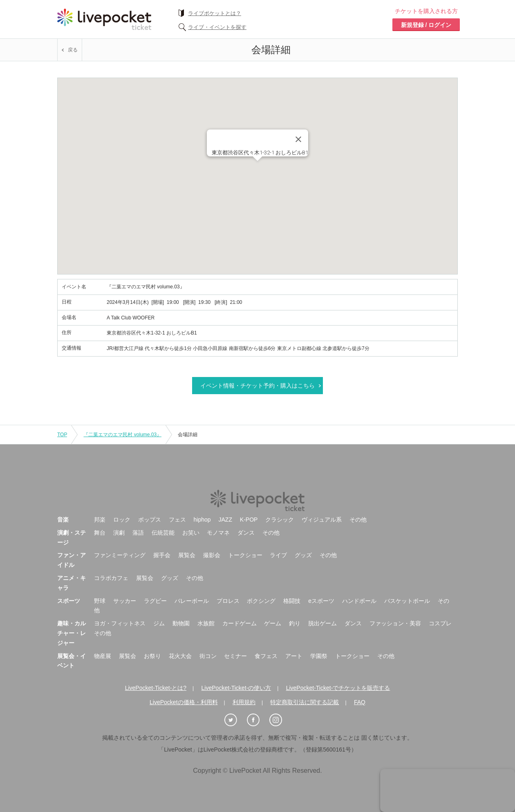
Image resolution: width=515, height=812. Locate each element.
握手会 (162, 555)
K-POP (249, 520)
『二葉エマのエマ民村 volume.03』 (122, 435)
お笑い (191, 533)
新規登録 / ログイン (426, 25)
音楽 (63, 520)
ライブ (278, 555)
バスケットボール (407, 601)
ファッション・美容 (395, 623)
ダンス (246, 533)
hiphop (202, 520)
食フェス (266, 656)
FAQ (360, 702)
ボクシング (261, 601)
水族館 (206, 623)
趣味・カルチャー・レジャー (72, 633)
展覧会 (187, 555)
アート (294, 656)
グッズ (303, 555)
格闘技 (292, 601)
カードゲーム (240, 623)
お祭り (152, 656)
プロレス (228, 601)
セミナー (235, 656)
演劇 (119, 533)
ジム (159, 623)
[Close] (298, 139)
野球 (100, 601)
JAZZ (225, 520)
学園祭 (319, 656)
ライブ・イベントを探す (217, 27)
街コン (208, 656)
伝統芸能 (163, 533)
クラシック (280, 520)
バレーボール (192, 601)
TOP (62, 435)
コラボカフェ (111, 578)
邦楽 (100, 520)
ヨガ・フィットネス (120, 623)
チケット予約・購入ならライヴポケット (104, 19)
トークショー (245, 555)
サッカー (125, 601)
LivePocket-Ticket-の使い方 (236, 688)
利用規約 (244, 702)
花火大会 (180, 656)
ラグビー (155, 601)
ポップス (150, 520)
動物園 (181, 623)
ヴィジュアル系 (322, 520)
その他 (358, 520)
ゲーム (273, 623)
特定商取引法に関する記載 (305, 702)
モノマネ (218, 533)
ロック (122, 520)
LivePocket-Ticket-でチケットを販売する (338, 688)
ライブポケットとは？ (215, 13)
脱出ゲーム (322, 623)
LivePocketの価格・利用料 (184, 702)
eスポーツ (321, 601)
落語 (138, 533)
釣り (295, 623)
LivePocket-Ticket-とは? (156, 688)
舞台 (100, 533)
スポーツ (69, 601)
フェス (177, 520)
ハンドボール (359, 601)
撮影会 (212, 555)
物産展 (103, 656)
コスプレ (440, 623)
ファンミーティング (120, 555)
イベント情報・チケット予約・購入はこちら (257, 386)
